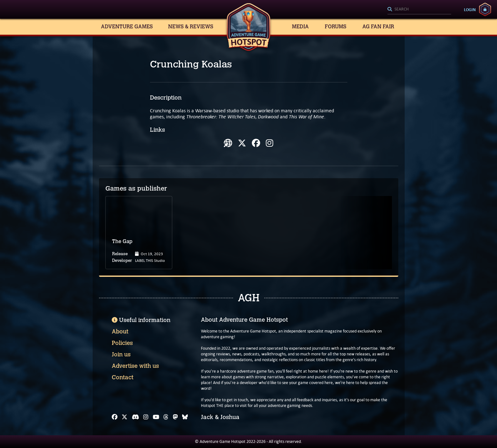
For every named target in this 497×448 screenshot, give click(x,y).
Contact (123, 377)
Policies (122, 343)
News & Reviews (191, 27)
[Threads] (166, 417)
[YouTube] (156, 417)
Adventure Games (127, 27)
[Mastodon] (175, 417)
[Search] (419, 10)
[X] (124, 417)
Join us (121, 354)
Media (300, 27)
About (120, 332)
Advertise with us (135, 366)
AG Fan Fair (378, 27)
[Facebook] (115, 417)
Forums (336, 27)
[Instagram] (146, 417)
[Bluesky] (185, 417)
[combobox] (419, 10)
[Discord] (135, 417)
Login (470, 10)
